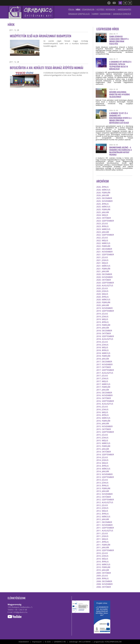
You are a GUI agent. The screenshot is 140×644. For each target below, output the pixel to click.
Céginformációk (88, 10)
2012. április (102, 514)
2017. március (103, 384)
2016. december (104, 393)
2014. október (104, 452)
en (125, 3)
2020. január (103, 305)
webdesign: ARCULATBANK (80, 642)
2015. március (103, 443)
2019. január (103, 328)
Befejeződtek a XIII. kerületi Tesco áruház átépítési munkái (47, 68)
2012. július (102, 505)
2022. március (103, 243)
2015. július (102, 435)
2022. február (103, 246)
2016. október (104, 398)
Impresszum (37, 642)
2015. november (104, 426)
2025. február (103, 209)
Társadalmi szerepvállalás (79, 14)
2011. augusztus (105, 531)
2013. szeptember (105, 477)
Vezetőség (100, 10)
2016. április (102, 415)
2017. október (104, 367)
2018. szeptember (105, 336)
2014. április (102, 466)
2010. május (102, 559)
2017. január (103, 390)
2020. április (102, 297)
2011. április (102, 542)
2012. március (103, 517)
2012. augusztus (105, 502)
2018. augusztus (105, 339)
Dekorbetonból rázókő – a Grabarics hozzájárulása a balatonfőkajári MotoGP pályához (121, 151)
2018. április (102, 350)
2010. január (103, 570)
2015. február (103, 446)
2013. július (102, 480)
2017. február (103, 387)
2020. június (102, 291)
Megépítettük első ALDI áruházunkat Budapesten (41, 36)
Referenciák (111, 10)
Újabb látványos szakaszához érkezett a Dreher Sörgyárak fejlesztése (119, 40)
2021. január (103, 271)
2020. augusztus (105, 286)
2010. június (102, 556)
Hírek (78, 10)
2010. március (103, 564)
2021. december (104, 249)
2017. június (102, 378)
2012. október (104, 497)
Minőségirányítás (124, 10)
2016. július (102, 407)
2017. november (104, 364)
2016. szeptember (105, 401)
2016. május (102, 412)
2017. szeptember (105, 370)
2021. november (104, 252)
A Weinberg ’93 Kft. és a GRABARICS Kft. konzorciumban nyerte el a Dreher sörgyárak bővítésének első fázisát (120, 118)
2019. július (102, 314)
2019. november (104, 308)
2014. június (102, 460)
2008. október (104, 587)
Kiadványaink (105, 14)
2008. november (104, 584)
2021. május (102, 263)
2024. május (102, 215)
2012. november (104, 494)
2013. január (103, 491)
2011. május (102, 539)
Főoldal (71, 10)
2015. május (102, 440)
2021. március (103, 266)
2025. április (102, 204)
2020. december (104, 274)
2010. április (102, 562)
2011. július (102, 533)
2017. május (102, 381)
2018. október (104, 333)
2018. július (102, 342)
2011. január (103, 547)
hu (120, 3)
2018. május (102, 347)
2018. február (103, 356)
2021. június (102, 260)
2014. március (103, 469)
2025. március (103, 207)
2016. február (103, 421)
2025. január (103, 212)
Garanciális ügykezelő (122, 14)
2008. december (104, 581)
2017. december (104, 362)
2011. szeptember (105, 528)
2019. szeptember (105, 311)
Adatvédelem (24, 642)
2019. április (102, 322)
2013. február (103, 488)
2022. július (102, 238)
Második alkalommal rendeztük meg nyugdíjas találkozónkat (120, 94)
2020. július (102, 288)
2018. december (104, 331)
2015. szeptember (105, 432)
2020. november (104, 277)
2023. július (102, 223)
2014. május (102, 463)
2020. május (102, 294)
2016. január (103, 423)
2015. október (104, 429)
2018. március (103, 353)
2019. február (103, 325)
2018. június (102, 345)
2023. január (103, 232)
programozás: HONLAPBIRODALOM (108, 642)
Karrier (95, 14)
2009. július (102, 576)
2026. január (103, 195)
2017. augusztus (105, 373)
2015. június (102, 438)
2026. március (103, 190)
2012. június (102, 508)
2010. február (103, 567)
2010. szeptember (105, 550)
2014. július (102, 457)
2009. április (102, 578)
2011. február (103, 545)
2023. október (104, 218)
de (130, 3)
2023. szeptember (105, 221)
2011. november (104, 525)
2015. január (103, 449)
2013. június (102, 483)
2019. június (102, 317)
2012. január (103, 519)
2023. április (102, 226)
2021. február (103, 269)
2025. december (104, 198)
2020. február (103, 302)
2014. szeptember (105, 455)
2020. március (103, 300)
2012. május (102, 511)
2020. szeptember (105, 283)
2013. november (104, 474)
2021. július (102, 257)
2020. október (104, 280)
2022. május (102, 240)
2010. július (102, 553)
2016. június (102, 409)
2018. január (103, 359)
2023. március (103, 229)
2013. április (102, 486)
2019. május (102, 319)
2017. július (102, 376)
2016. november (104, 395)
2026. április (102, 187)
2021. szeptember (105, 254)
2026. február (103, 193)
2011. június (102, 536)
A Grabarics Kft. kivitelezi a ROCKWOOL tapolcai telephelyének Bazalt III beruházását (120, 65)
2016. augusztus (105, 404)
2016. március (103, 418)
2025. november (104, 201)
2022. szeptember (105, 235)
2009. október (104, 573)
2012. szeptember (105, 500)
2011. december (104, 522)
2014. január (103, 471)
